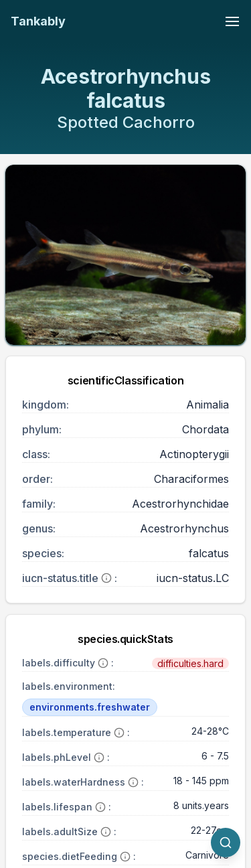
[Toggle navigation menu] (232, 21)
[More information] (106, 578)
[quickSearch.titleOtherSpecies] (226, 843)
